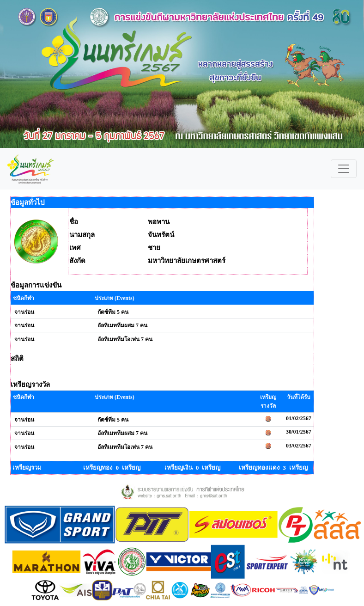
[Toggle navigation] (344, 169)
